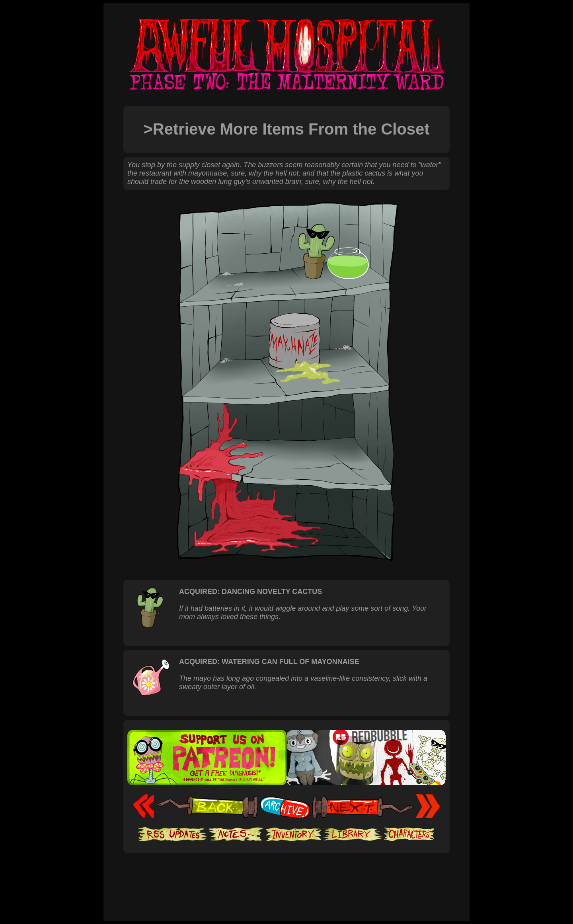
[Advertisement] (286, 877)
